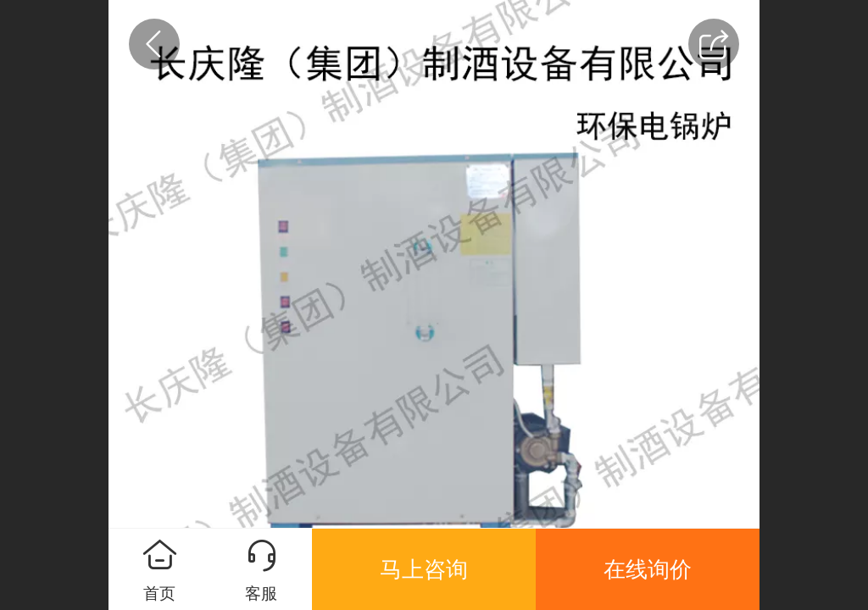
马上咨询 (424, 569)
